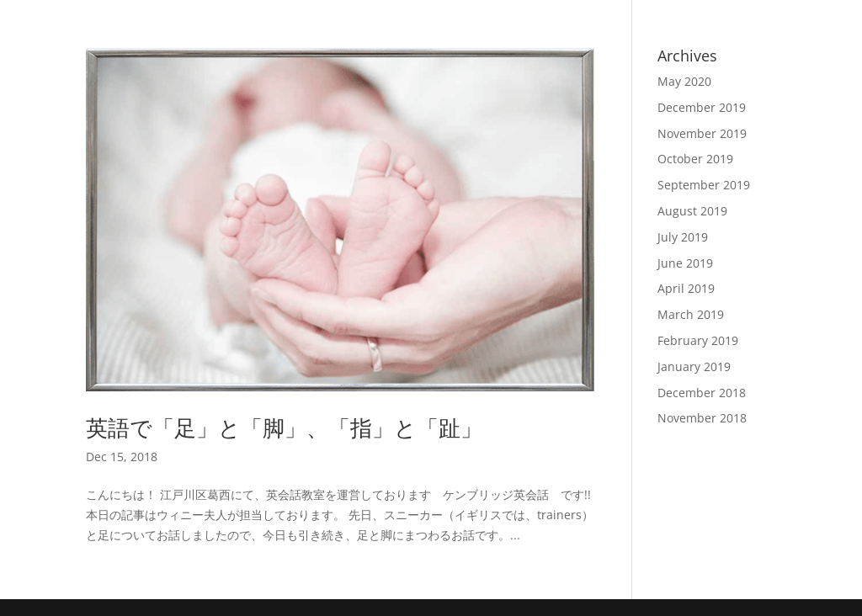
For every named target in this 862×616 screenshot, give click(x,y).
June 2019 (685, 263)
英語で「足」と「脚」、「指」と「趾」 (284, 427)
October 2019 (695, 159)
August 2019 (692, 211)
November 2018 (702, 418)
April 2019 (686, 288)
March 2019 (691, 314)
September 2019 (704, 185)
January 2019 (694, 366)
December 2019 (702, 107)
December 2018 (702, 393)
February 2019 (698, 340)
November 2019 (702, 133)
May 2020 (684, 81)
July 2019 (683, 237)
